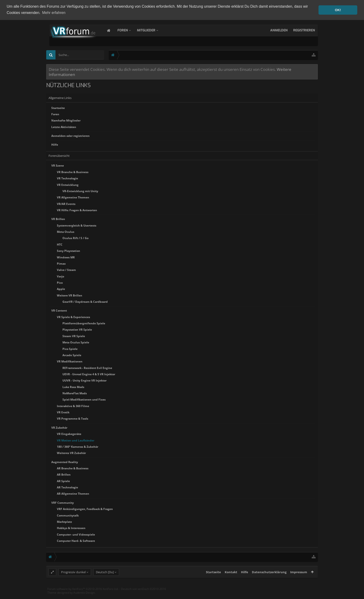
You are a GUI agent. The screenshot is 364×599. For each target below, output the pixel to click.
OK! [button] (338, 10)
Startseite (58, 107)
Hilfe (55, 144)
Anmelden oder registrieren (70, 135)
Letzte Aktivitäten (64, 127)
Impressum (299, 580)
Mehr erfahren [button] (54, 13)
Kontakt (231, 580)
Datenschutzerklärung (269, 580)
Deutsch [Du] (105, 580)
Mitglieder (151, 30)
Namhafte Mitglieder (66, 120)
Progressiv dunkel (73, 580)
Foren (127, 30)
